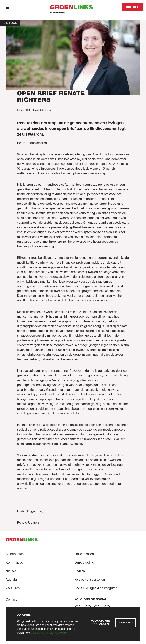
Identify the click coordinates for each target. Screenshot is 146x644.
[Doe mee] (132, 7)
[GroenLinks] (73, 7)
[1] (10, 23)
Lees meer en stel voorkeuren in (52, 633)
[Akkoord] (126, 623)
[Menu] (7, 7)
